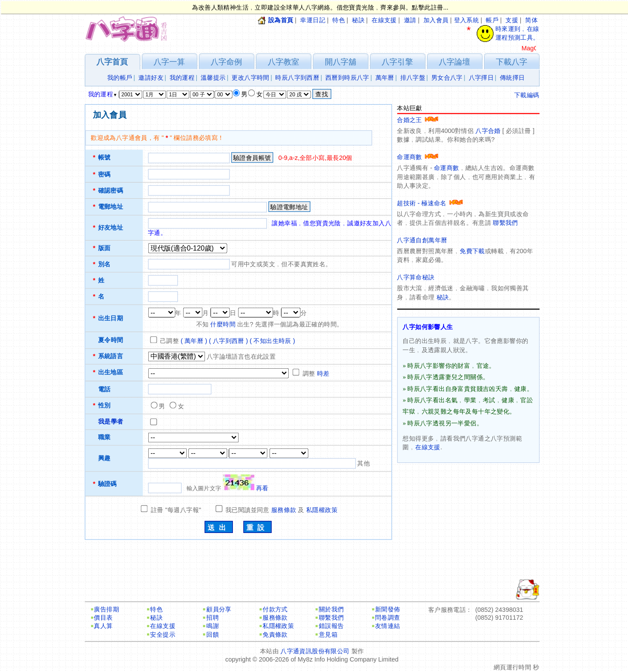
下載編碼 (527, 95)
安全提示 (163, 635)
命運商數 (418, 157)
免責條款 (275, 635)
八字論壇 (454, 61)
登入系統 (467, 20)
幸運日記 (313, 20)
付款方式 (275, 609)
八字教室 (283, 61)
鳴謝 (213, 626)
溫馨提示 (213, 78)
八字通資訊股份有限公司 (315, 651)
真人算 (103, 626)
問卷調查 (388, 618)
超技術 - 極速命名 (430, 203)
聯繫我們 (505, 223)
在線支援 (384, 20)
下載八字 (512, 61)
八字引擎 (397, 61)
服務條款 (284, 510)
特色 (339, 20)
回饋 (213, 635)
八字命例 (226, 61)
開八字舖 (341, 61)
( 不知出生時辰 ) (273, 341)
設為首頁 (281, 20)
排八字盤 (413, 78)
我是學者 (111, 422)
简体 (531, 20)
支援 (512, 20)
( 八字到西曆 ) (229, 341)
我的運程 (182, 78)
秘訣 (358, 20)
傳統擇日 (512, 78)
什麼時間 (223, 324)
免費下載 (472, 251)
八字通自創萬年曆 (422, 240)
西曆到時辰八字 (347, 78)
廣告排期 (106, 609)
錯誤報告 (331, 626)
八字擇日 (481, 78)
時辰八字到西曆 (297, 78)
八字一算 (169, 61)
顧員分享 (219, 609)
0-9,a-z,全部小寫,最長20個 (315, 158)
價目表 (103, 618)
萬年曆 (385, 78)
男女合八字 (447, 78)
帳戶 (492, 20)
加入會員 (436, 20)
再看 (262, 488)
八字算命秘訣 (416, 277)
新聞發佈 (388, 609)
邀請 (410, 20)
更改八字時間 (250, 78)
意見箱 (328, 635)
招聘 (213, 618)
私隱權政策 (322, 510)
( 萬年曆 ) (194, 341)
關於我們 (331, 609)
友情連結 (388, 626)
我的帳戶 (120, 78)
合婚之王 (418, 120)
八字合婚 (488, 131)
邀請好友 (151, 78)
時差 (323, 374)
